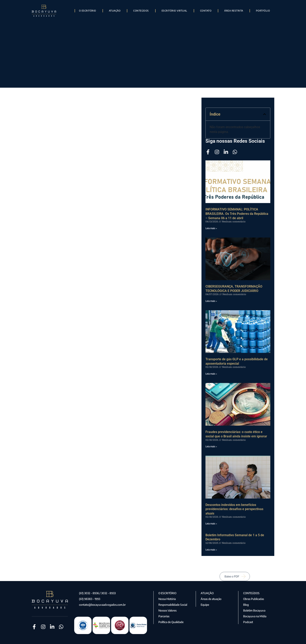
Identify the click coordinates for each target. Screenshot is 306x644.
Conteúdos (141, 11)
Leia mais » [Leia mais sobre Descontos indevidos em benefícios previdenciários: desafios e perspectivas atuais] (211, 524)
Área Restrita (234, 11)
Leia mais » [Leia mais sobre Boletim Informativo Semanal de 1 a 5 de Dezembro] (211, 550)
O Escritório (88, 11)
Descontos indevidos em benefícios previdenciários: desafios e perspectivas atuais (234, 509)
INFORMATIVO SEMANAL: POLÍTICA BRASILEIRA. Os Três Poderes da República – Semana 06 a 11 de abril (237, 214)
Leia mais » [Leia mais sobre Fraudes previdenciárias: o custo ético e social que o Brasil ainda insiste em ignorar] (211, 447)
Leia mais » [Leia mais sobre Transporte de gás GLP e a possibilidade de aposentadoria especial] (211, 374)
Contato (206, 11)
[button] (265, 114)
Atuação (115, 11)
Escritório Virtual (174, 11)
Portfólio (263, 11)
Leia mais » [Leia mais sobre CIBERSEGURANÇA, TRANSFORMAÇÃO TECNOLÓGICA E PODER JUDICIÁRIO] (211, 301)
